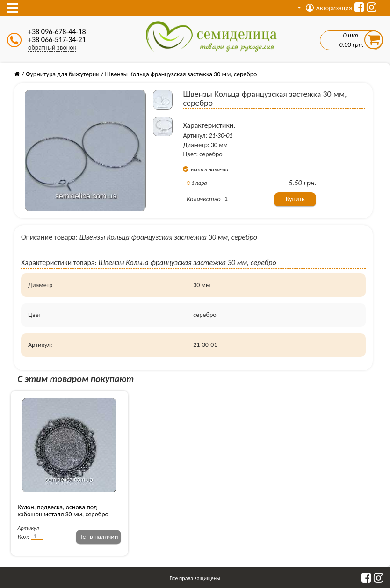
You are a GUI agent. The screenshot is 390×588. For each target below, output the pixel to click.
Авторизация (329, 8)
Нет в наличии (98, 537)
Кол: (24, 537)
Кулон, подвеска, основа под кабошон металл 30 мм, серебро (63, 511)
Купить (295, 199)
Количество (204, 199)
